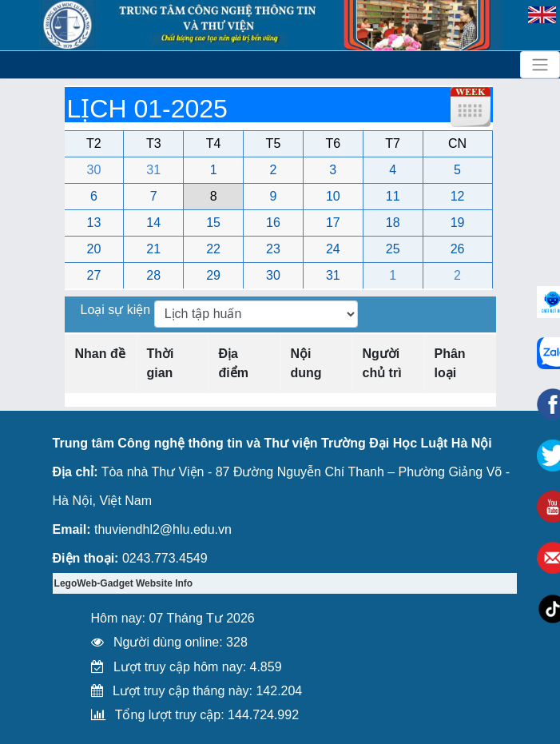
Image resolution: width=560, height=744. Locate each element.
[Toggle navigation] (540, 65)
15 (213, 223)
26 (458, 249)
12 (458, 196)
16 (273, 223)
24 (333, 249)
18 (393, 223)
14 (153, 223)
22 (213, 249)
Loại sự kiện (117, 310)
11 (393, 196)
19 (458, 223)
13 (94, 223)
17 (333, 223)
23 (273, 249)
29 (213, 275)
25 (393, 249)
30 (94, 170)
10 (333, 196)
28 (153, 275)
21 (153, 249)
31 (153, 170)
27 (94, 275)
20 (94, 249)
